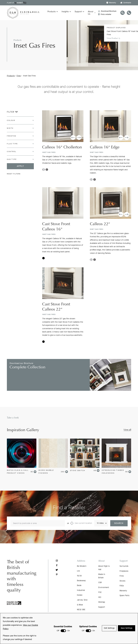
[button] (73, 138)
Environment (104, 587)
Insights (65, 12)
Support (78, 12)
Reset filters (14, 174)
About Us (91, 13)
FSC (100, 592)
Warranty (111, 3)
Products (52, 12)
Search (119, 526)
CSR (100, 582)
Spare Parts (124, 595)
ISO (100, 597)
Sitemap (102, 602)
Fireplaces (124, 571)
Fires (19, 76)
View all (127, 430)
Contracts (126, 3)
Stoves (122, 581)
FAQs (122, 586)
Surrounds (124, 566)
